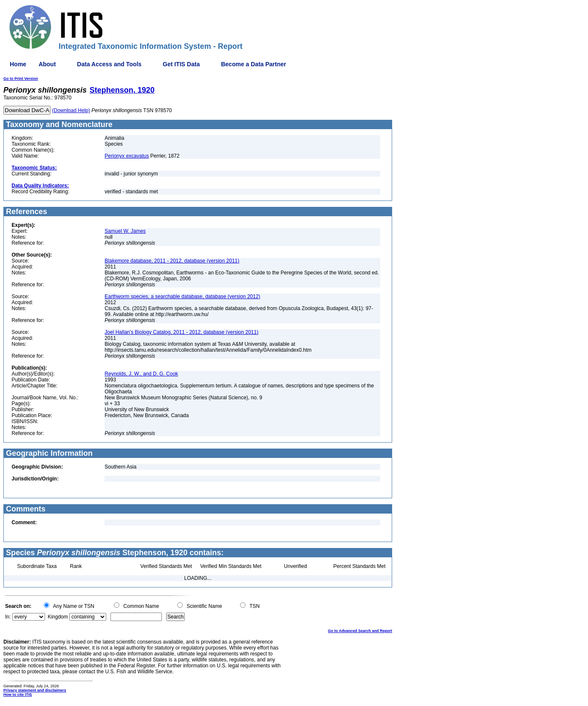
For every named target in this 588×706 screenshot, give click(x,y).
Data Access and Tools (109, 64)
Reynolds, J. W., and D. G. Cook (141, 374)
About (47, 64)
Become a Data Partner (253, 64)
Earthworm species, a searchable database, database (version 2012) (182, 297)
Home (18, 64)
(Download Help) (71, 110)
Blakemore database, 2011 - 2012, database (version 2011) (172, 261)
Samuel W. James (125, 231)
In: (8, 617)
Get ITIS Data (181, 64)
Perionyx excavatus (127, 156)
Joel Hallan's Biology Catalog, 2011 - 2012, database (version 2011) (181, 332)
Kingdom (58, 617)
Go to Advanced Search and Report (360, 631)
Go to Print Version (21, 79)
